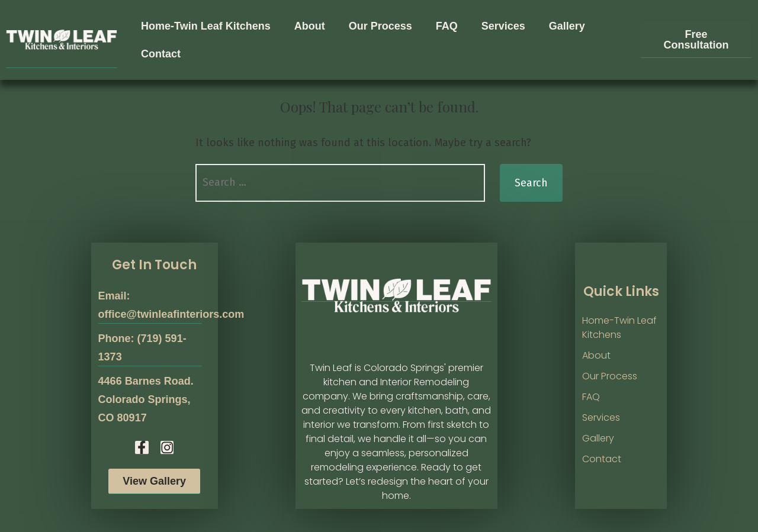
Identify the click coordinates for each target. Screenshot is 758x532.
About (310, 26)
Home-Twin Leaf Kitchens (206, 26)
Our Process (380, 26)
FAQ (447, 26)
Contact (161, 54)
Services (503, 26)
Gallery (567, 26)
